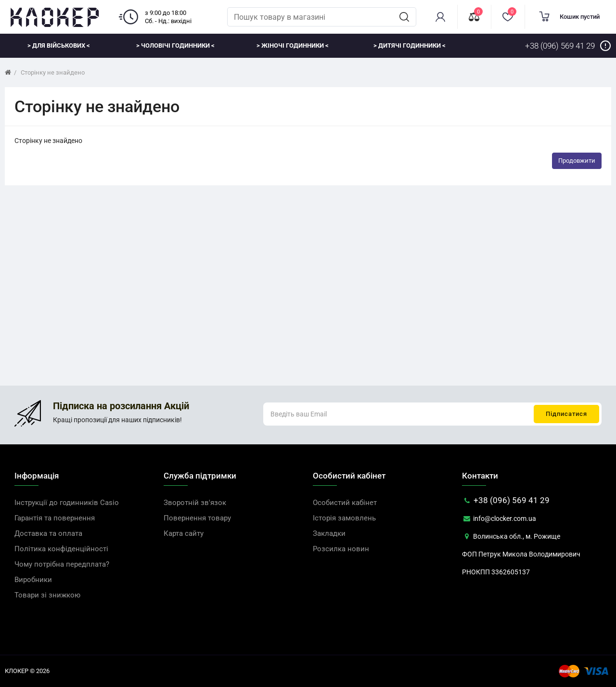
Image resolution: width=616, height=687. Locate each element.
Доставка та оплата (48, 533)
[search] (404, 17)
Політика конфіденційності (61, 549)
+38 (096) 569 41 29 (506, 500)
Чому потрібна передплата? (62, 564)
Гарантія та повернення (55, 518)
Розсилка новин (341, 549)
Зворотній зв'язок (195, 503)
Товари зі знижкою (47, 595)
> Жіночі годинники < (293, 45)
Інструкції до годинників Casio (67, 503)
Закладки (329, 533)
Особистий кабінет (345, 503)
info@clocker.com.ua (499, 518)
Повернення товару (197, 518)
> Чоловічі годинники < (175, 45)
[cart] (570, 17)
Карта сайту (184, 533)
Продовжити (577, 161)
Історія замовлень (344, 518)
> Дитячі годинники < (410, 45)
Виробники (33, 580)
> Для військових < (59, 45)
